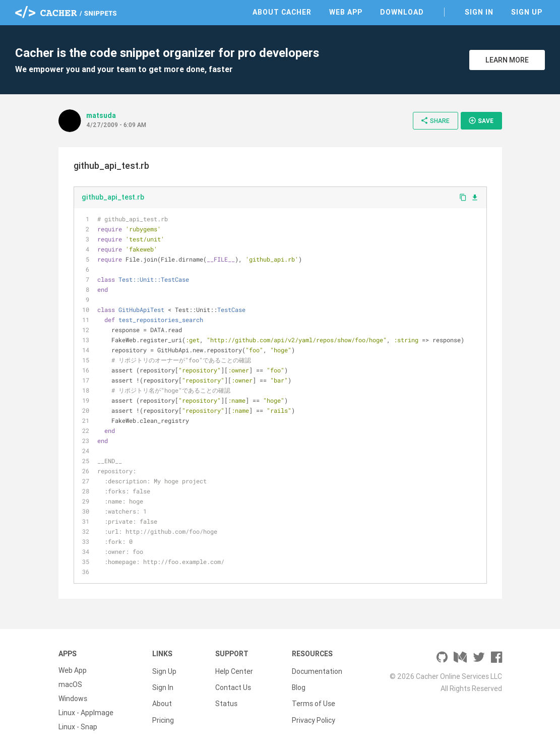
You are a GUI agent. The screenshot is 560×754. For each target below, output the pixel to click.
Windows (73, 699)
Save (481, 120)
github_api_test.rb (113, 197)
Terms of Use (314, 699)
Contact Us (233, 684)
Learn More (507, 60)
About (162, 699)
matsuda (101, 115)
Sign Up (527, 12)
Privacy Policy (314, 713)
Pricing (163, 713)
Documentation (317, 670)
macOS (70, 684)
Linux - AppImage (86, 713)
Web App (346, 12)
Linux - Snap (78, 727)
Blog (299, 684)
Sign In (479, 12)
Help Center (234, 670)
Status (226, 699)
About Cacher (282, 12)
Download (402, 12)
